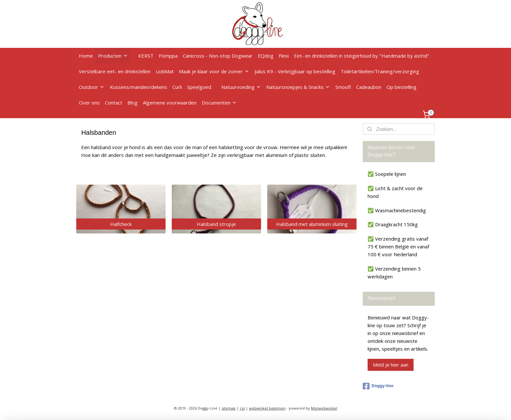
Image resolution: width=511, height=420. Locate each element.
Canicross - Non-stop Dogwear (218, 56)
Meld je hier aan (391, 365)
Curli (177, 87)
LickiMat (165, 71)
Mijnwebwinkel (324, 408)
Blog (132, 103)
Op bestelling (401, 87)
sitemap (229, 408)
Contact (114, 103)
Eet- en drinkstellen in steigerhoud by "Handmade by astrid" (362, 56)
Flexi (284, 56)
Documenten (219, 103)
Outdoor (92, 87)
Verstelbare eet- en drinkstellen (115, 71)
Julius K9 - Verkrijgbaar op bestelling (295, 71)
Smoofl (343, 87)
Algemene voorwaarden (170, 103)
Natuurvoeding (241, 87)
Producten (113, 56)
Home (86, 56)
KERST (146, 56)
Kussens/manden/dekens (139, 87)
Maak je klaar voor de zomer (214, 71)
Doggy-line (378, 386)
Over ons (89, 103)
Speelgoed (199, 87)
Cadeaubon (369, 87)
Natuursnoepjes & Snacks (298, 87)
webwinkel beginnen (267, 408)
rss (242, 408)
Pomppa (168, 56)
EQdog (266, 56)
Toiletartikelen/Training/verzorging (380, 71)
